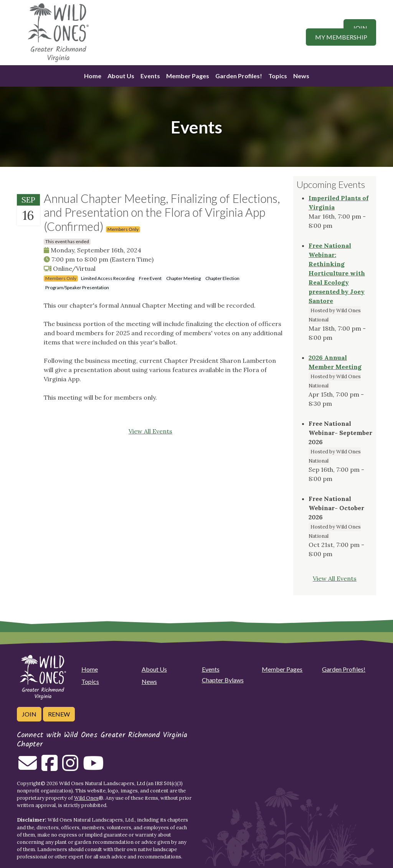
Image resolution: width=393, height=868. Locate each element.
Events (150, 76)
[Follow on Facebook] (50, 768)
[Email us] (28, 768)
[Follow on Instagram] (70, 768)
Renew (59, 714)
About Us (121, 76)
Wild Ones (86, 798)
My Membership (341, 37)
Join (360, 28)
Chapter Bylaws (223, 680)
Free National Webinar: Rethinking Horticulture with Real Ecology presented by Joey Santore (337, 273)
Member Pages (188, 76)
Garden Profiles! (239, 76)
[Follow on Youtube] (93, 768)
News (301, 76)
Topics (278, 76)
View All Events (150, 431)
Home (93, 76)
